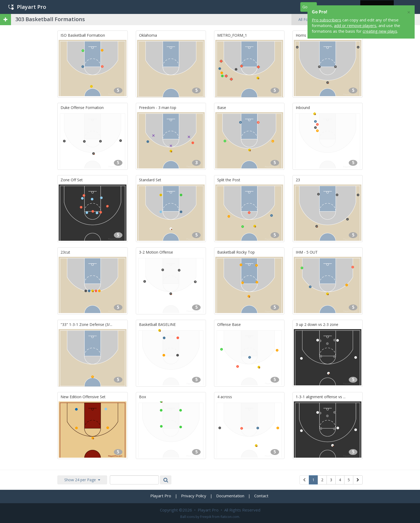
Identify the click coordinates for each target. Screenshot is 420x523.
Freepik (206, 517)
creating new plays (380, 31)
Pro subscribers (327, 20)
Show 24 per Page (82, 480)
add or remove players (355, 25)
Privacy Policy (194, 496)
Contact (261, 496)
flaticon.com (230, 517)
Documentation (230, 496)
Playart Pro (27, 7)
